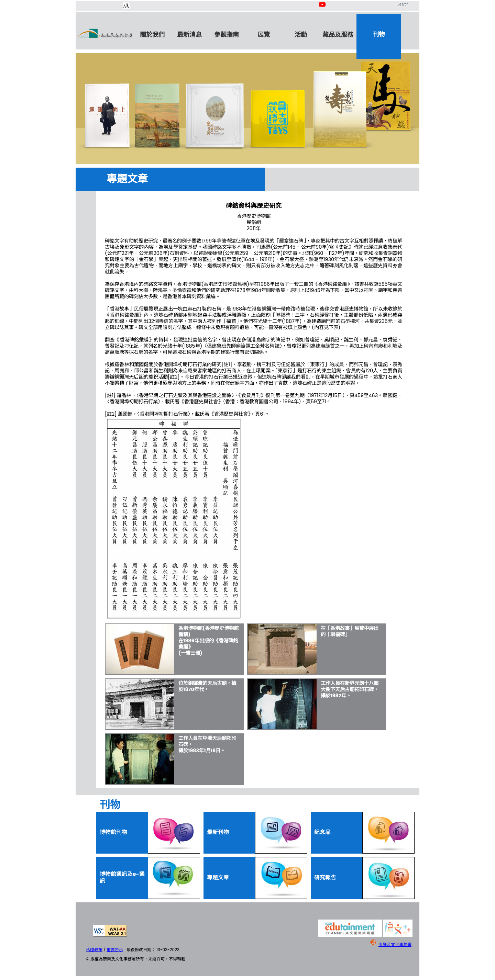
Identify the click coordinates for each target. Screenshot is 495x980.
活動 (301, 35)
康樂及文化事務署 (395, 944)
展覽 (264, 35)
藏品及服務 (338, 35)
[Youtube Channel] (323, 8)
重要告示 (115, 950)
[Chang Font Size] (126, 6)
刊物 (379, 34)
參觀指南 (227, 35)
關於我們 (152, 35)
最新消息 (189, 35)
